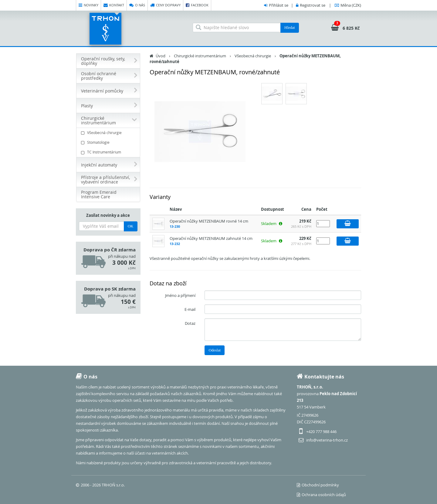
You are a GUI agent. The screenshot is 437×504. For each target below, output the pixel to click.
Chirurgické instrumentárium (200, 56)
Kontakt (114, 5)
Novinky (88, 5)
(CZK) (351, 5)
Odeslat (215, 350)
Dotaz (190, 323)
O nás (137, 5)
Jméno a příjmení (180, 295)
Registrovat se (313, 5)
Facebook (197, 5)
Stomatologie (109, 142)
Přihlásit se (279, 5)
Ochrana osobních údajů (321, 495)
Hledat (290, 27)
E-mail (190, 309)
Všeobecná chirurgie (109, 133)
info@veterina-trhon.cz (327, 440)
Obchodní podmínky (318, 485)
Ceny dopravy (165, 5)
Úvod (161, 56)
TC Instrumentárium (109, 152)
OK (131, 226)
